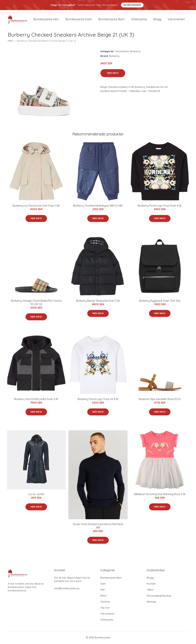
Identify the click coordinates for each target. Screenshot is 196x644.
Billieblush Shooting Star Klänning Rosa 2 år (160, 495)
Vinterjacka (139, 20)
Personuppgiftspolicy (159, 597)
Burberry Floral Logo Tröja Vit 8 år (98, 400)
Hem (10, 42)
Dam (103, 585)
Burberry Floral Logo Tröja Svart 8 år (160, 207)
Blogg (157, 20)
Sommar (105, 603)
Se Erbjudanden (132, 5)
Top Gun (105, 609)
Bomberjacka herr (46, 20)
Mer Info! (113, 74)
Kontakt (151, 585)
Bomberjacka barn (111, 20)
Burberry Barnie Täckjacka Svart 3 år (98, 302)
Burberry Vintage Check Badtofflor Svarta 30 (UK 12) (36, 303)
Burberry (135, 52)
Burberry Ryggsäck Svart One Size (160, 302)
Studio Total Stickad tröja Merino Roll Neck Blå (98, 527)
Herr (103, 591)
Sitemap (151, 603)
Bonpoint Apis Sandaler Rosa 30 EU (160, 400)
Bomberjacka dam (79, 20)
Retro (104, 597)
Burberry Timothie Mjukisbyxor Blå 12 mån (98, 207)
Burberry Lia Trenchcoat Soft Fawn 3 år (36, 207)
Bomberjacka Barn (111, 579)
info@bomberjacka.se (67, 589)
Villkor (150, 591)
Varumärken (176, 20)
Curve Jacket (36, 495)
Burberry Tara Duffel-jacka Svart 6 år (36, 400)
